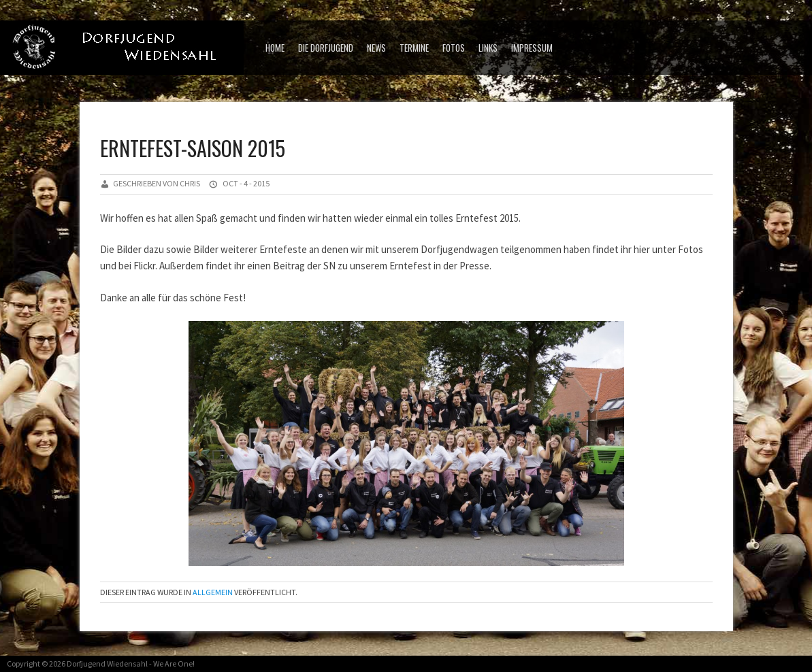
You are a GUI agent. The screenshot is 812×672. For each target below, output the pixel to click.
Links (488, 48)
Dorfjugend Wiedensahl (107, 663)
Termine (414, 48)
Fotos (454, 48)
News (376, 48)
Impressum (532, 48)
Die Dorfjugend (326, 48)
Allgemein (213, 592)
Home (275, 48)
